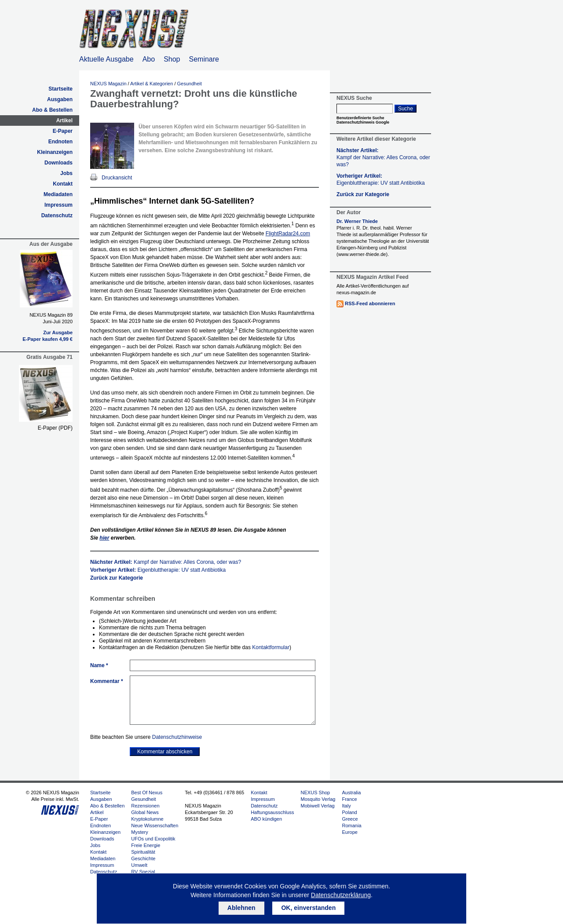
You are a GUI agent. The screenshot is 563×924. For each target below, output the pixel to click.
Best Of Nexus (147, 793)
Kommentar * (107, 681)
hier (104, 538)
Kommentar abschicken (165, 752)
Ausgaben (60, 99)
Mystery (140, 832)
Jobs (66, 173)
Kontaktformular (271, 647)
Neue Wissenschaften (155, 825)
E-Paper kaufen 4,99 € (48, 339)
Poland (349, 812)
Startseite (60, 89)
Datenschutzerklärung (341, 895)
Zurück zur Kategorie (117, 578)
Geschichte (143, 858)
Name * (99, 665)
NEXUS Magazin (108, 84)
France (349, 799)
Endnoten (60, 142)
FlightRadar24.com (288, 234)
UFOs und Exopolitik (153, 839)
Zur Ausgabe (58, 332)
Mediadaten (58, 194)
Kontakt (63, 184)
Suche (406, 109)
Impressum (58, 205)
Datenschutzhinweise (177, 737)
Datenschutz (57, 215)
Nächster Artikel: (166, 562)
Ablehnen (241, 908)
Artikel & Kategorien (152, 84)
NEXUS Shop (316, 793)
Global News (145, 812)
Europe (349, 832)
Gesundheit (190, 84)
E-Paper (63, 131)
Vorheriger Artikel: (158, 570)
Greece (350, 819)
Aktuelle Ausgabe (106, 59)
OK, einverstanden (308, 908)
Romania (351, 825)
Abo (149, 59)
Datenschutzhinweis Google (363, 122)
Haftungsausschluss (272, 812)
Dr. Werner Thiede (357, 221)
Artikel (64, 121)
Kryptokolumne (147, 819)
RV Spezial (143, 872)
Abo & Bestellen (52, 110)
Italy (346, 806)
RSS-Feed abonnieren (370, 303)
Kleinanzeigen (55, 152)
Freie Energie (146, 845)
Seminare (204, 59)
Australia (351, 793)
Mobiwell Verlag (318, 806)
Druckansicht (117, 178)
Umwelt (139, 865)
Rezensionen (145, 806)
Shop (172, 59)
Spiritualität (143, 852)
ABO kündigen (266, 819)
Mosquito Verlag (318, 799)
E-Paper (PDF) (55, 428)
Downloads (58, 163)
